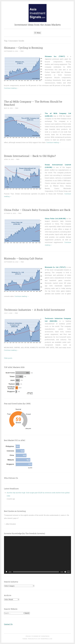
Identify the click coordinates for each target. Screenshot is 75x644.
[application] (37, 555)
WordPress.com (46, 639)
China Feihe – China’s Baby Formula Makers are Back (37, 210)
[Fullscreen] (68, 572)
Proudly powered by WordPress (37, 636)
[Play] (7, 572)
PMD (22, 51)
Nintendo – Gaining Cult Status (23, 258)
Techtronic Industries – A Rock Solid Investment (34, 310)
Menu (37, 33)
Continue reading (11, 88)
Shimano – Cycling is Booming (23, 48)
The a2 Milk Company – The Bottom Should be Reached (33, 103)
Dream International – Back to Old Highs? (30, 156)
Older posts (8, 358)
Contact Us (8, 624)
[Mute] (65, 572)
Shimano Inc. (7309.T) (55, 56)
